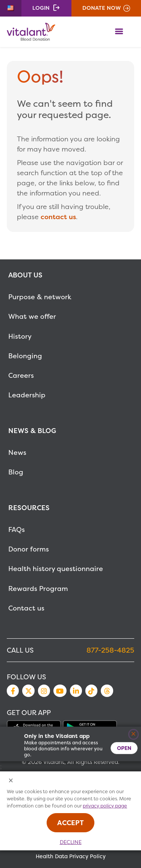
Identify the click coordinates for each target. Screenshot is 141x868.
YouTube (60, 691)
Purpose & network (40, 297)
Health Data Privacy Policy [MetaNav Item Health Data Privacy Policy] (71, 856)
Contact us (26, 608)
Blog (16, 472)
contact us (58, 217)
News (17, 452)
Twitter (28, 691)
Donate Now (102, 8)
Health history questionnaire (56, 569)
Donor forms (29, 549)
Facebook (13, 691)
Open (124, 748)
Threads (107, 691)
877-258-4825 (110, 650)
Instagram (44, 691)
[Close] (134, 734)
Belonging (25, 356)
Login (41, 8)
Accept (70, 823)
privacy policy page (105, 806)
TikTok (91, 691)
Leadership (27, 395)
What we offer (32, 316)
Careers (21, 375)
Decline (71, 842)
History (20, 336)
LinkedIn (76, 691)
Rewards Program (38, 589)
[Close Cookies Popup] (11, 781)
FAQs (17, 529)
